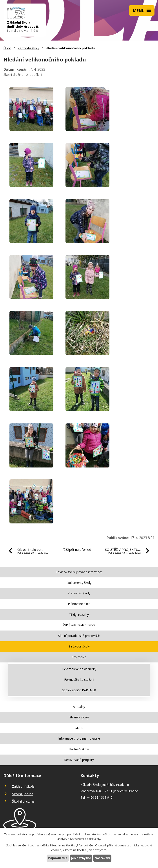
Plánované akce (79, 604)
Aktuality (79, 707)
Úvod (7, 48)
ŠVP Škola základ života (79, 625)
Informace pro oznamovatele (79, 738)
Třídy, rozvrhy (79, 615)
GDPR (79, 728)
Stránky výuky (79, 717)
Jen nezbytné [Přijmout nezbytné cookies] (81, 858)
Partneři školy (79, 749)
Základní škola (23, 786)
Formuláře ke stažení (79, 680)
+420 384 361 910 (100, 797)
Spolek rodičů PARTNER (79, 690)
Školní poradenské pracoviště (79, 636)
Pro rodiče (79, 657)
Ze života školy (28, 48)
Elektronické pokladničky (79, 669)
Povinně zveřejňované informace (79, 572)
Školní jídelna (23, 794)
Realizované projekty (79, 760)
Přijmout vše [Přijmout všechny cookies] (56, 858)
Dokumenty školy (79, 583)
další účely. (94, 839)
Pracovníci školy (79, 593)
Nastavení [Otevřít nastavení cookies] (103, 858)
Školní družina (23, 801)
